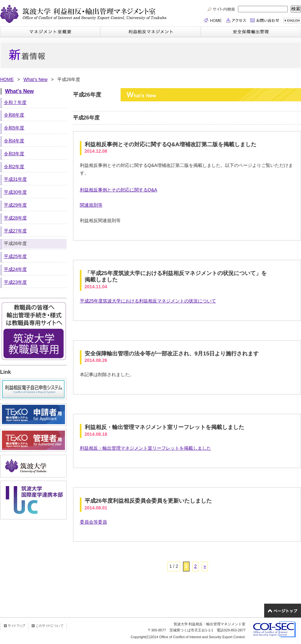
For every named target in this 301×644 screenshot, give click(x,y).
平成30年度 (16, 192)
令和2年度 (14, 167)
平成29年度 (16, 205)
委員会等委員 (93, 522)
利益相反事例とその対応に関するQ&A (119, 190)
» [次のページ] (205, 566)
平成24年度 (16, 269)
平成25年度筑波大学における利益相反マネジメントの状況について (148, 301)
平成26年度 (16, 243)
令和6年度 (14, 115)
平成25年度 (16, 256)
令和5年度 (14, 128)
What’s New (35, 79)
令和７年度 (15, 102)
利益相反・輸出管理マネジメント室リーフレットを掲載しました (145, 448)
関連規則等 (91, 205)
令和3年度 (14, 154)
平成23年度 (16, 282)
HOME (7, 79)
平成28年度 (16, 218)
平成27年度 (16, 231)
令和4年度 (14, 141)
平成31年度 (16, 179)
